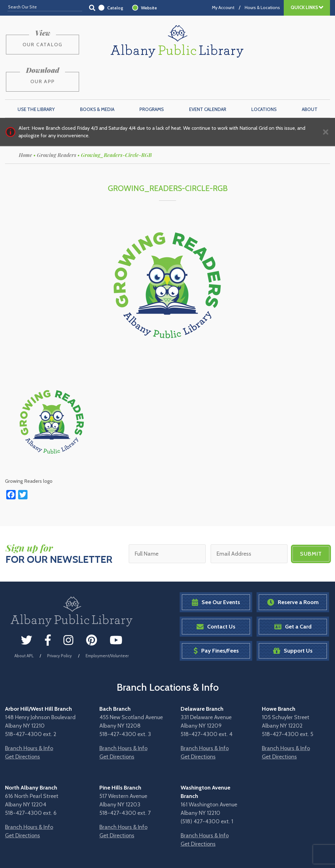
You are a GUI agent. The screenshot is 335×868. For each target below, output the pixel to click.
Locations (264, 78)
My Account (223, 8)
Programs (152, 78)
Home (25, 124)
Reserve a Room (293, 571)
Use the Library (36, 78)
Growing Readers (57, 124)
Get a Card (293, 595)
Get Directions (22, 725)
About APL (24, 624)
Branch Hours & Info (29, 717)
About (310, 78)
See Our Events (216, 571)
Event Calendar (208, 78)
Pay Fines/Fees (216, 620)
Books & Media (97, 78)
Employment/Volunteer (107, 624)
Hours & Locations (262, 8)
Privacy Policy (60, 624)
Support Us (293, 620)
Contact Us (216, 595)
